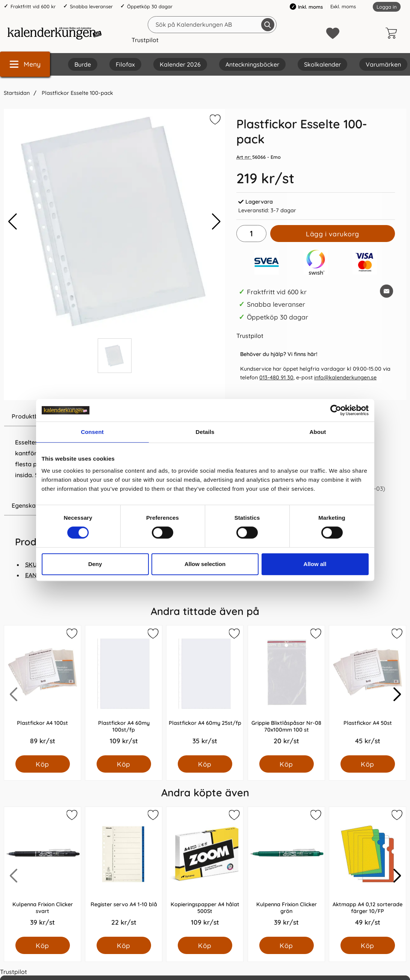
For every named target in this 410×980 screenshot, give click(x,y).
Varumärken (383, 64)
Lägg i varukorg (333, 234)
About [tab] (318, 432)
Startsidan (17, 93)
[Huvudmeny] (25, 64)
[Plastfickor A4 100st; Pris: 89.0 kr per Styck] (42, 690)
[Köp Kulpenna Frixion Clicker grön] (286, 945)
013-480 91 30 (276, 377)
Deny (95, 564)
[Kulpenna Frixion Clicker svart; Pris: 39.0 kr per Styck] (42, 872)
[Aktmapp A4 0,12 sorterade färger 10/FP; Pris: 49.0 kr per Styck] (368, 872)
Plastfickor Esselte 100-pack (77, 93)
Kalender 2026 (180, 64)
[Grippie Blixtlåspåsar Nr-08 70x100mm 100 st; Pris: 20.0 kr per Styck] (286, 690)
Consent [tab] (92, 432)
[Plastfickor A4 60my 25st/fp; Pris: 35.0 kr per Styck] (205, 690)
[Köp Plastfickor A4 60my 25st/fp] (205, 764)
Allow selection (205, 564)
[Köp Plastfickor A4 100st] (43, 764)
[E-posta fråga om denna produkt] (387, 291)
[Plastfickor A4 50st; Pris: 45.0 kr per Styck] (368, 690)
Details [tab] (205, 432)
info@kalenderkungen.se (345, 377)
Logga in (387, 7)
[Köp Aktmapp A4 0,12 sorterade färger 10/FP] (367, 945)
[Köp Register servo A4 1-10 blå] (124, 945)
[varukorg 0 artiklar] (393, 33)
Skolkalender (322, 64)
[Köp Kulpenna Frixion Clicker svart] (43, 945)
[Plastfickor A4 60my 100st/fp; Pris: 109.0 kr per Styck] (124, 690)
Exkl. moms (343, 6)
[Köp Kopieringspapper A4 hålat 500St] (205, 945)
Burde (83, 64)
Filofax (125, 64)
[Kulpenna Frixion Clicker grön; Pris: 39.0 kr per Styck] (286, 872)
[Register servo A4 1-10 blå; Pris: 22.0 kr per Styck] (124, 872)
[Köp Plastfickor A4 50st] (367, 764)
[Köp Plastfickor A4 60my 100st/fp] (124, 764)
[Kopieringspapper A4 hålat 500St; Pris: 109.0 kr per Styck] (205, 872)
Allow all (315, 564)
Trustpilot (145, 40)
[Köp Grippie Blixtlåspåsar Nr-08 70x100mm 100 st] (286, 764)
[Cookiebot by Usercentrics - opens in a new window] (336, 410)
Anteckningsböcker (252, 64)
